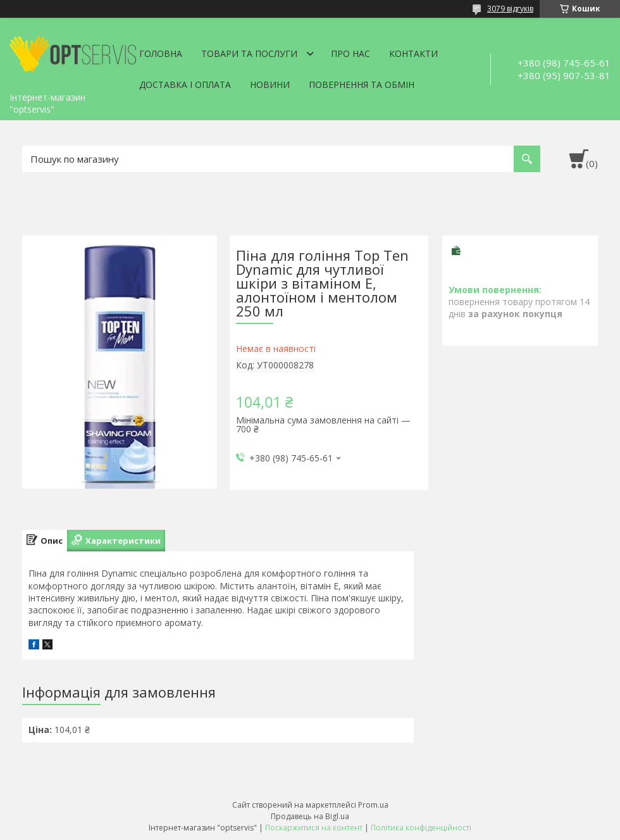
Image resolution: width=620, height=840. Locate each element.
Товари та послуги (249, 53)
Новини (270, 85)
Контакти (413, 53)
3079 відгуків (510, 9)
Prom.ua (373, 805)
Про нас (350, 53)
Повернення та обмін (362, 85)
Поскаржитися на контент (314, 828)
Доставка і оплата (185, 85)
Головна (161, 53)
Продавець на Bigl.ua (310, 816)
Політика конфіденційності (421, 828)
